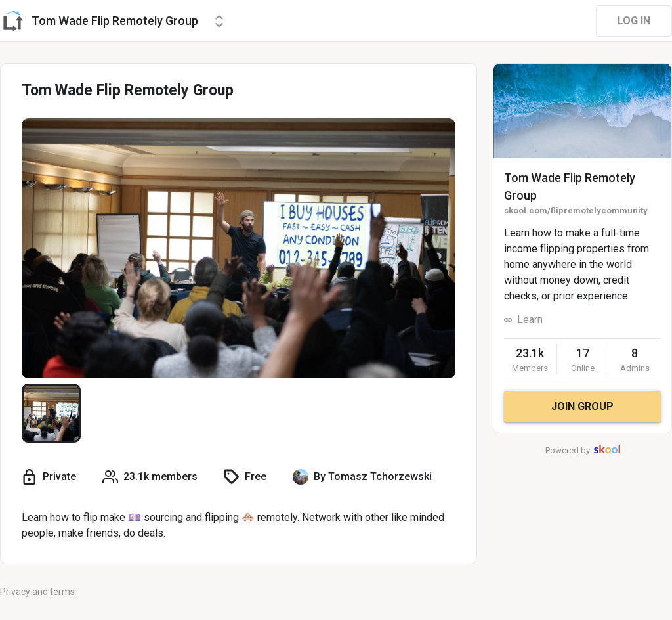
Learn (530, 320)
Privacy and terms (37, 592)
